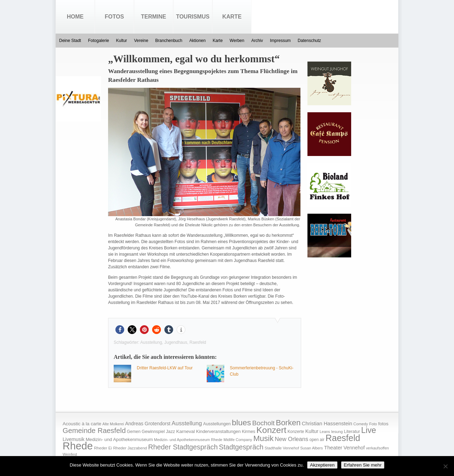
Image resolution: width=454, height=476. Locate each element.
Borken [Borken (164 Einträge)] (288, 423)
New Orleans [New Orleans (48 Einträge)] (291, 439)
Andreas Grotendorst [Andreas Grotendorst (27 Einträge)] (148, 424)
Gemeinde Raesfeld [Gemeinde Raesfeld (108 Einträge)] (94, 431)
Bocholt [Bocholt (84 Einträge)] (263, 423)
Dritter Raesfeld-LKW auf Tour (165, 368)
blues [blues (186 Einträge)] (242, 422)
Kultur (122, 41)
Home (75, 17)
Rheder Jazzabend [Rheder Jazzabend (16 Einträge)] (130, 448)
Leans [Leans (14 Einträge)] (325, 432)
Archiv (257, 41)
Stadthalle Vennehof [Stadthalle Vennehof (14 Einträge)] (282, 448)
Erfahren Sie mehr (363, 465)
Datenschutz (309, 41)
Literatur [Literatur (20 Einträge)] (352, 432)
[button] (120, 330)
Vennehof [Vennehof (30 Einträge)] (354, 448)
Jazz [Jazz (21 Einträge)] (170, 431)
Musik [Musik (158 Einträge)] (263, 438)
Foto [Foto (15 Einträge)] (373, 424)
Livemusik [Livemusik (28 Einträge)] (74, 439)
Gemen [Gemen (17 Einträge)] (134, 432)
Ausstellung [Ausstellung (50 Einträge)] (187, 423)
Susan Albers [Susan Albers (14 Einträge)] (311, 448)
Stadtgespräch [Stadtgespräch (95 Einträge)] (241, 447)
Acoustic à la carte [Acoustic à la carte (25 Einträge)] (82, 424)
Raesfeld (198, 342)
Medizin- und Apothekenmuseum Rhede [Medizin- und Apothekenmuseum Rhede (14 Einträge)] (188, 440)
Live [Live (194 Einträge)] (369, 430)
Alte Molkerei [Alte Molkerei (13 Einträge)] (113, 424)
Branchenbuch (169, 41)
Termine (154, 17)
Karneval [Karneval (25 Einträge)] (186, 431)
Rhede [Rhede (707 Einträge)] (78, 446)
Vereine (141, 41)
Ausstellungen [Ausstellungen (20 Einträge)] (217, 424)
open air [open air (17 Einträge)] (317, 440)
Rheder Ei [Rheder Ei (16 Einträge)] (103, 448)
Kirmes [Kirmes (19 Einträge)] (248, 432)
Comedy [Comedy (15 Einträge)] (361, 424)
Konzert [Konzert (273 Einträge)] (271, 430)
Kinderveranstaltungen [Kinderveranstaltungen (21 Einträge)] (218, 431)
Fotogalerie (99, 41)
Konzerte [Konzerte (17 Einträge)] (296, 432)
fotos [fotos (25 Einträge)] (383, 424)
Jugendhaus (176, 342)
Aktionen (197, 41)
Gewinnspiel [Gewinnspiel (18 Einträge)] (153, 432)
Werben (237, 41)
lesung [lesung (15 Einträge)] (337, 432)
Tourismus (193, 17)
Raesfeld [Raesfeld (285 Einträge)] (343, 438)
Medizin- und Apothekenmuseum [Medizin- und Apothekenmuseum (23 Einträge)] (119, 439)
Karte (232, 17)
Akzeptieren (322, 465)
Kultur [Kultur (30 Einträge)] (312, 431)
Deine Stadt (70, 41)
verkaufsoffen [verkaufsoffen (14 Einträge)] (377, 448)
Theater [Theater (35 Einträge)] (333, 447)
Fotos (115, 17)
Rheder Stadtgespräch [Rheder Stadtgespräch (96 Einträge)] (183, 447)
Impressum (280, 41)
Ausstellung (151, 342)
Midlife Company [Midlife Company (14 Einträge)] (238, 440)
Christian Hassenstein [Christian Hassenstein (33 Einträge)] (327, 424)
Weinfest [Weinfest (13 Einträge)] (70, 454)
